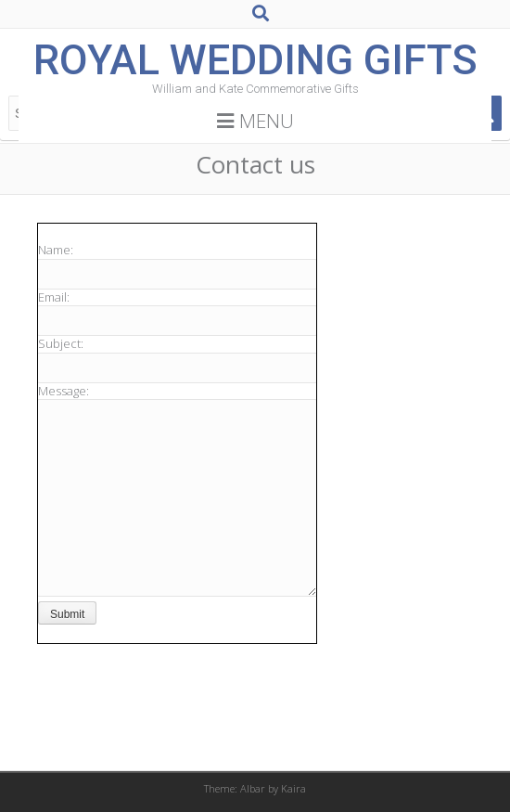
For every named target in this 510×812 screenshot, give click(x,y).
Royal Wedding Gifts (255, 60)
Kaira (293, 788)
